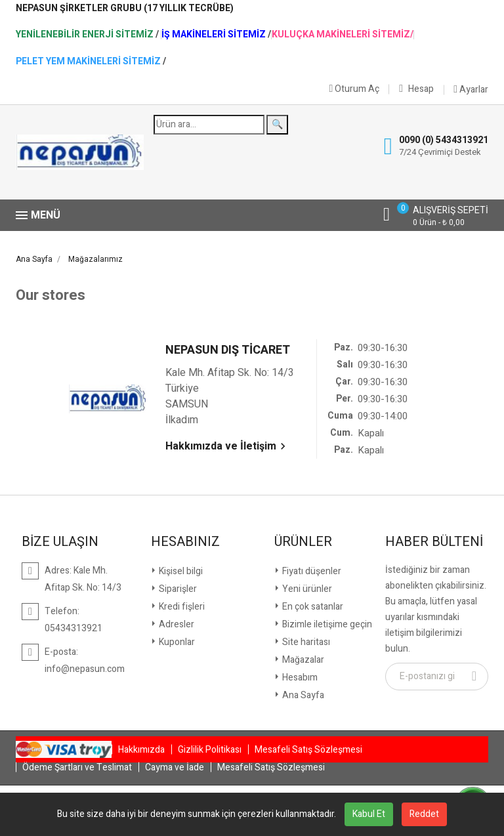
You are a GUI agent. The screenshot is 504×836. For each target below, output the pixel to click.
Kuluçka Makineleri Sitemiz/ (343, 35)
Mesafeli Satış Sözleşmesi (308, 750)
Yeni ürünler (306, 589)
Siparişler (177, 589)
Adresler (176, 624)
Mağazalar (302, 660)
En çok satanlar (312, 607)
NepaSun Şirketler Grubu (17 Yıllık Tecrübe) (125, 8)
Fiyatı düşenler (311, 571)
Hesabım (299, 678)
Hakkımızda (141, 750)
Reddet (424, 814)
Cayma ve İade (175, 767)
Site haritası (305, 642)
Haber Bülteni (434, 542)
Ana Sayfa (302, 695)
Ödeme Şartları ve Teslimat (77, 767)
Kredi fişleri (181, 607)
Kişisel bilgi (180, 571)
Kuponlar (176, 642)
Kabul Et (369, 814)
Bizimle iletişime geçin (326, 624)
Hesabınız (185, 542)
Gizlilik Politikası (210, 750)
